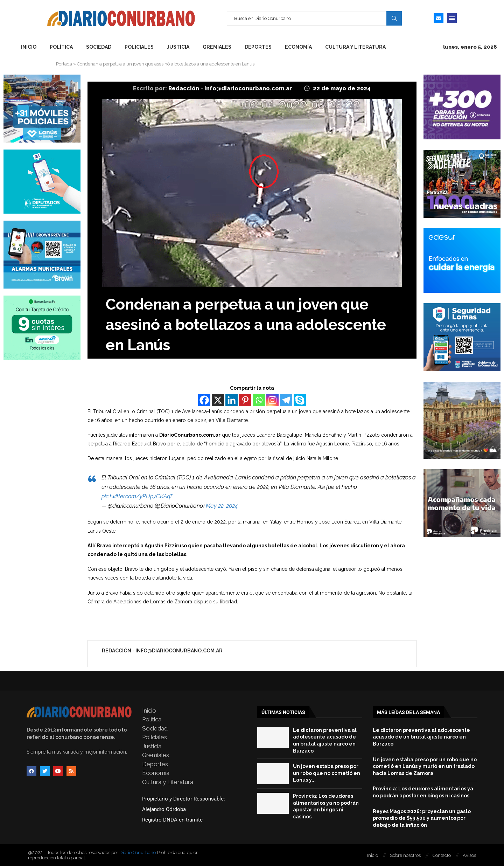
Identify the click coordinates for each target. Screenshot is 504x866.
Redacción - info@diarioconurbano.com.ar (231, 88)
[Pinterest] (245, 400)
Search (394, 18)
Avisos (469, 855)
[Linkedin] (232, 400)
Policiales (139, 47)
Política (61, 47)
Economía (298, 47)
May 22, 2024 (222, 506)
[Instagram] (272, 400)
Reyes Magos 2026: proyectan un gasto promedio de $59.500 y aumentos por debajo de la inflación (422, 818)
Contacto (442, 855)
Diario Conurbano (138, 853)
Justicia (178, 47)
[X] (218, 400)
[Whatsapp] (259, 400)
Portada (64, 64)
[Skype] (300, 400)
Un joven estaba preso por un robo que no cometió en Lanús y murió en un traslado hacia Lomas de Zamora (425, 766)
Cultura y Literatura (355, 47)
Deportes (258, 47)
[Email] (439, 18)
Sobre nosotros (405, 855)
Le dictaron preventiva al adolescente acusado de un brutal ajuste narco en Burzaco (421, 737)
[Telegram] (286, 400)
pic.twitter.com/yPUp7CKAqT (137, 496)
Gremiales (217, 47)
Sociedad (99, 47)
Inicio (29, 47)
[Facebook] (204, 400)
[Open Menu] (452, 18)
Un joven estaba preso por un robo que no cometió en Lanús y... (327, 773)
